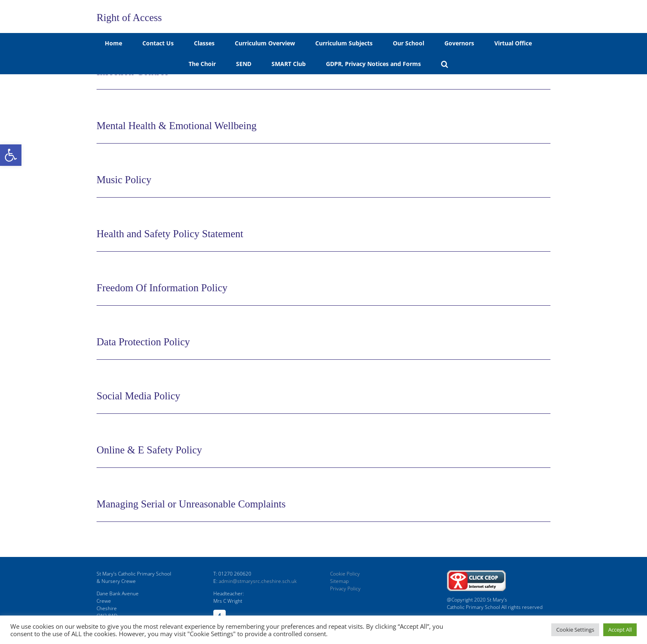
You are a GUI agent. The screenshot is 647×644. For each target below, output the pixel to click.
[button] (11, 155)
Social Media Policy (138, 396)
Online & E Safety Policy (149, 450)
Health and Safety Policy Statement (170, 234)
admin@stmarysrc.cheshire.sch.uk (258, 581)
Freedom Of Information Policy (162, 288)
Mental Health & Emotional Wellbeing (177, 126)
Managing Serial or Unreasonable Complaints (191, 504)
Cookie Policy (345, 574)
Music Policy (124, 180)
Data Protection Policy (143, 342)
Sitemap (339, 581)
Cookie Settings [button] (575, 630)
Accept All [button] (620, 630)
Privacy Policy (345, 589)
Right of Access (129, 18)
